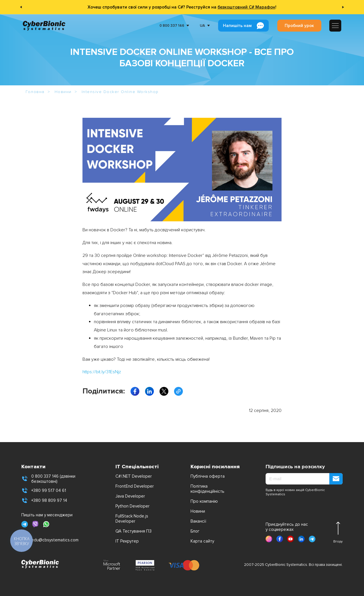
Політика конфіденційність (207, 489)
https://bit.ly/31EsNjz (102, 372)
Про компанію (204, 501)
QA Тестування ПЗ (134, 531)
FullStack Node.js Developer (132, 519)
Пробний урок (299, 26)
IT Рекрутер (127, 541)
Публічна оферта (208, 476)
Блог (195, 531)
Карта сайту (202, 541)
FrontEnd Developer (135, 486)
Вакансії (198, 521)
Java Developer (130, 496)
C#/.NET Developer (134, 476)
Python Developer (133, 506)
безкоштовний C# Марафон (246, 7)
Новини (198, 511)
